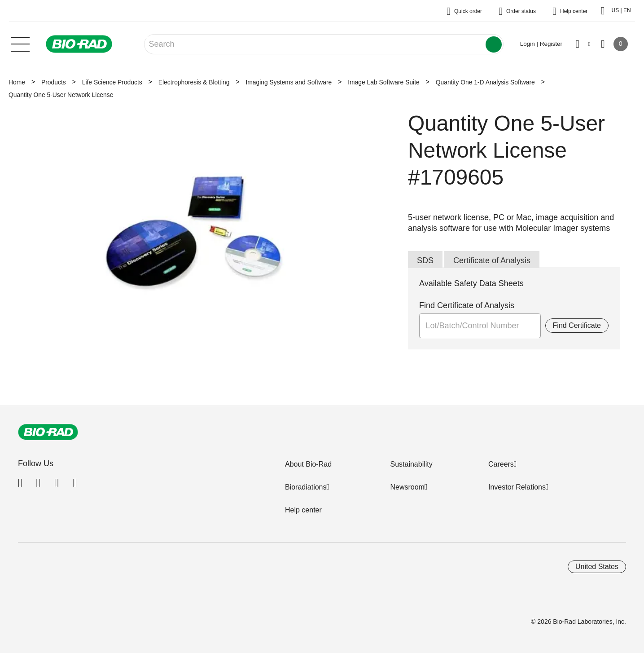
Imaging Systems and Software (289, 82)
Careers (501, 464)
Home (17, 82)
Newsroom (407, 487)
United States (597, 567)
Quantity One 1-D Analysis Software (485, 82)
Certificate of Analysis (492, 260)
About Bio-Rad (308, 464)
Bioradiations (306, 487)
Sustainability (411, 464)
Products (54, 82)
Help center (303, 510)
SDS (425, 260)
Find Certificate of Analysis (467, 305)
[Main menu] (20, 43)
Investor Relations (517, 487)
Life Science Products (112, 82)
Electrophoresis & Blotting (194, 82)
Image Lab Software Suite (383, 82)
